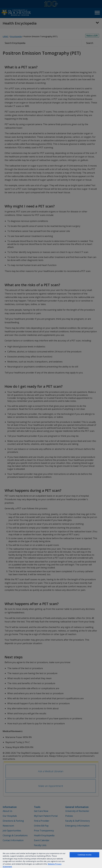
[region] (51, 859)
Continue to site (85, 855)
